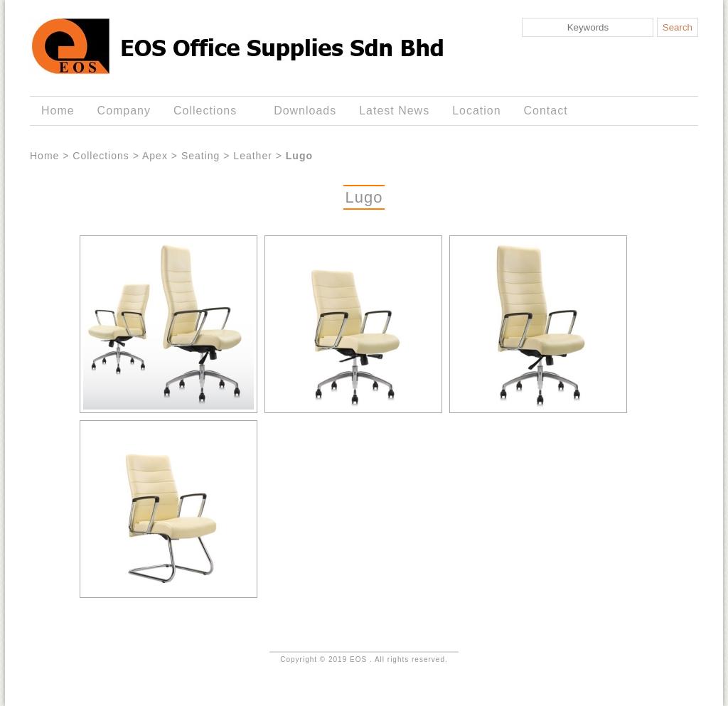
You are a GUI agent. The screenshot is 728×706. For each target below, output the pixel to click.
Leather (252, 156)
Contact (546, 111)
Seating (200, 156)
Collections (208, 111)
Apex (155, 156)
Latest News (394, 111)
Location (476, 111)
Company (124, 111)
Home (58, 111)
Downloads (305, 111)
